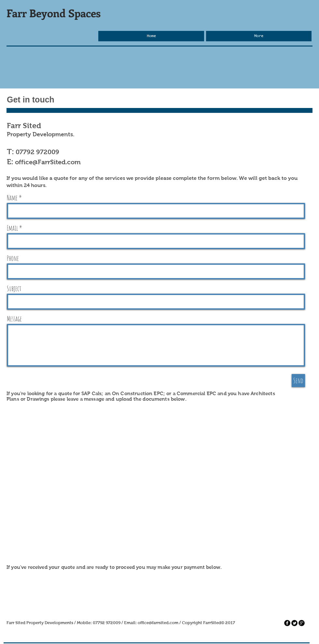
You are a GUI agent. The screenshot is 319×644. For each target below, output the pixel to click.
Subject (14, 288)
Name (12, 198)
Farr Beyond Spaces (54, 13)
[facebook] (287, 623)
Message (14, 319)
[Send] (298, 381)
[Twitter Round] (294, 623)
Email (12, 228)
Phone (13, 258)
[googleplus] (302, 623)
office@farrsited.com (158, 623)
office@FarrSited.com (48, 162)
